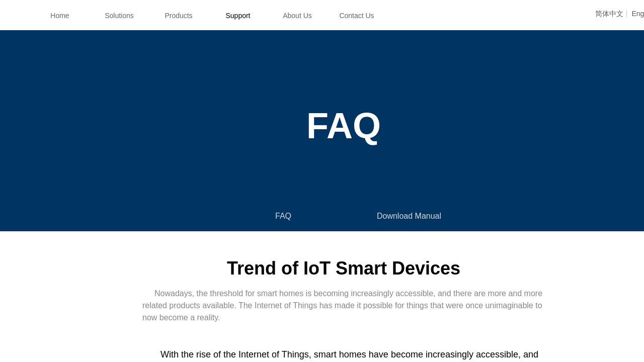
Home (60, 16)
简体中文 (609, 14)
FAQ (283, 216)
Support (238, 16)
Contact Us (356, 16)
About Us (297, 16)
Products (178, 16)
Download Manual (409, 216)
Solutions (119, 16)
